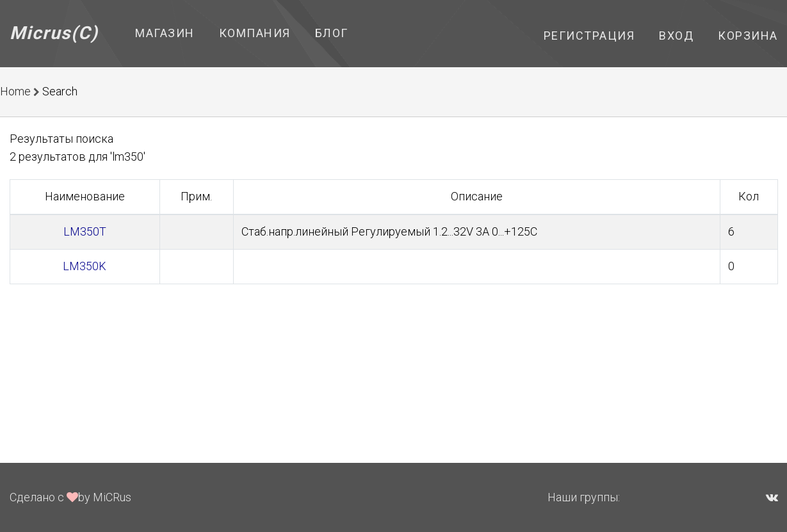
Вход (676, 36)
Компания (255, 33)
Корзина (748, 36)
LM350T (85, 231)
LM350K (85, 266)
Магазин (165, 33)
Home (15, 91)
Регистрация (589, 36)
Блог (332, 33)
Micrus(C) (54, 33)
